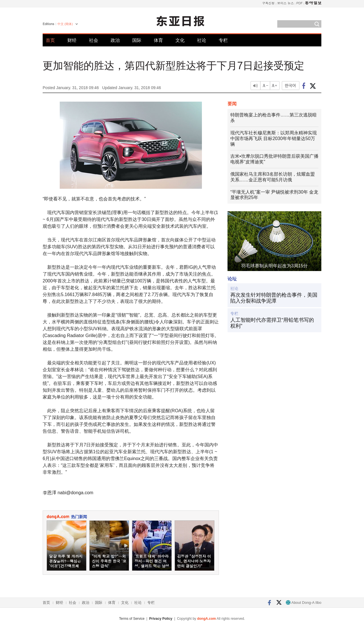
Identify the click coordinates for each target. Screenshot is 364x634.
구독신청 (268, 3)
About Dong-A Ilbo (304, 603)
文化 (180, 40)
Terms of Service (132, 619)
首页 (50, 40)
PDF (299, 3)
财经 (72, 40)
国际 (137, 40)
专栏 (223, 40)
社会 (94, 40)
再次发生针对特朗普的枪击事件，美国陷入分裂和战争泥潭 (274, 298)
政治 (115, 40)
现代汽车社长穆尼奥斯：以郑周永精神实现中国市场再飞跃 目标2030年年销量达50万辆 (274, 139)
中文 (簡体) (65, 24)
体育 (158, 40)
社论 (202, 40)
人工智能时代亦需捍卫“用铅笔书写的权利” (272, 323)
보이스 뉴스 (286, 3)
